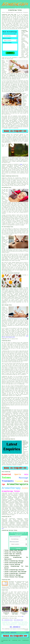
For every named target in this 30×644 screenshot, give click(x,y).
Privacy (27, 632)
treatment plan (12, 75)
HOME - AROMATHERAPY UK (15, 627)
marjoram (24, 100)
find (6, 519)
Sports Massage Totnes (18, 620)
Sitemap (3, 632)
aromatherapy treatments (14, 503)
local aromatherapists (9, 462)
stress (19, 295)
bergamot (24, 104)
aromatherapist (12, 76)
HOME (15, 8)
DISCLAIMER (27, 8)
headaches (13, 295)
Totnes (21, 164)
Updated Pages (13, 632)
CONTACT (23, 8)
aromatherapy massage (23, 496)
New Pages (7, 632)
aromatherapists (18, 500)
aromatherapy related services (17, 432)
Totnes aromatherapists (7, 410)
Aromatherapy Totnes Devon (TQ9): (9, 15)
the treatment (25, 76)
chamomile (11, 107)
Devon (3, 433)
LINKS (18, 8)
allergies (26, 294)
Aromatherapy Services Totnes (10, 530)
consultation (4, 66)
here (3, 528)
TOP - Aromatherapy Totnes (7, 620)
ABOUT (20, 8)
